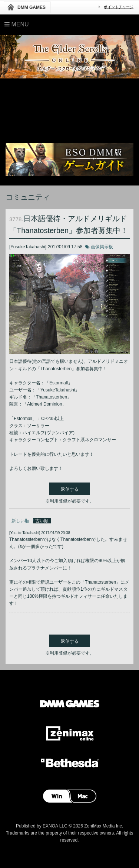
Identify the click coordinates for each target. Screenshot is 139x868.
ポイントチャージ (119, 7)
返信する (70, 489)
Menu (17, 24)
